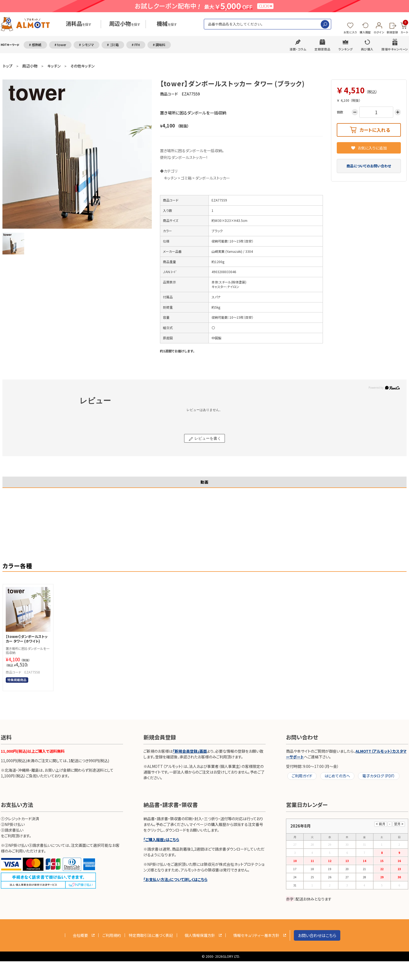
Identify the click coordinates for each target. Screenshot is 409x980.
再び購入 (367, 49)
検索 (325, 24)
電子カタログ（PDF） (379, 776)
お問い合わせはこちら (317, 935)
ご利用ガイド (302, 776)
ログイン (379, 32)
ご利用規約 (112, 935)
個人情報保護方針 (200, 935)
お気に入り (350, 32)
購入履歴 (365, 32)
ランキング (346, 49)
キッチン (54, 66)
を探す (78, 24)
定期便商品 (322, 49)
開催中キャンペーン (395, 49)
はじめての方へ (337, 776)
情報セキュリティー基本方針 (256, 935)
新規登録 (392, 32)
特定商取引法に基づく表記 (151, 935)
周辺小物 (30, 66)
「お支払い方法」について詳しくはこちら (175, 879)
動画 (204, 482)
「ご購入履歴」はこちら (161, 839)
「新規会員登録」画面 (190, 751)
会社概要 (80, 935)
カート (404, 27)
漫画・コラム (298, 49)
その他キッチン (82, 66)
